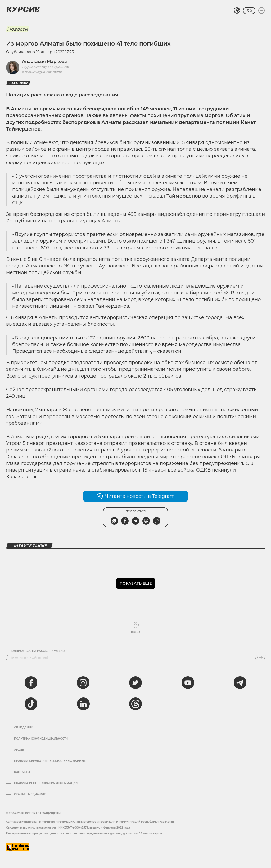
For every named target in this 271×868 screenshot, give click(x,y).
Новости (17, 29)
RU (249, 11)
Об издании (24, 728)
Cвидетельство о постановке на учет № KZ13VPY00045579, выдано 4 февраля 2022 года (68, 828)
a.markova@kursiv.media (42, 72)
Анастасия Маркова (44, 62)
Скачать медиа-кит (30, 794)
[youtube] (188, 683)
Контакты (22, 772)
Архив (19, 750)
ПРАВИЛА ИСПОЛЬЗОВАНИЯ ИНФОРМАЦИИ (46, 783)
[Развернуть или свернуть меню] (261, 11)
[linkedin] (83, 704)
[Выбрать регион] (237, 11)
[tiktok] (31, 704)
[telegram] (240, 683)
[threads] (135, 704)
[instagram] (83, 683)
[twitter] (135, 683)
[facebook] (31, 683)
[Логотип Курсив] (23, 9)
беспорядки (18, 83)
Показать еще (136, 583)
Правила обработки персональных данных (50, 761)
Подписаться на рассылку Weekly (38, 651)
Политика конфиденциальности (41, 739)
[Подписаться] (261, 657)
